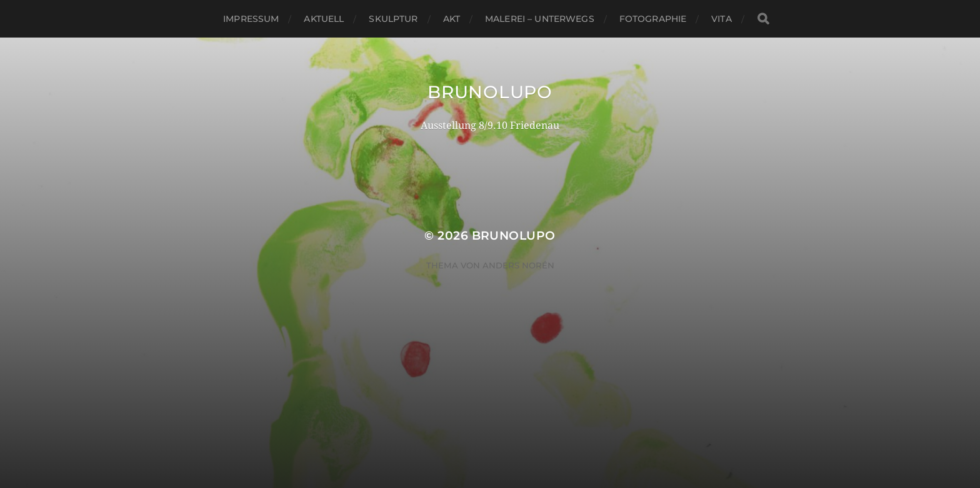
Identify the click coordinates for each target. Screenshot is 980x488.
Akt (452, 19)
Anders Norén (518, 265)
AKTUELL (324, 19)
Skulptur (393, 19)
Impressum (251, 19)
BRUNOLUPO (490, 92)
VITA (722, 19)
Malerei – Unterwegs (540, 19)
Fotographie (653, 19)
